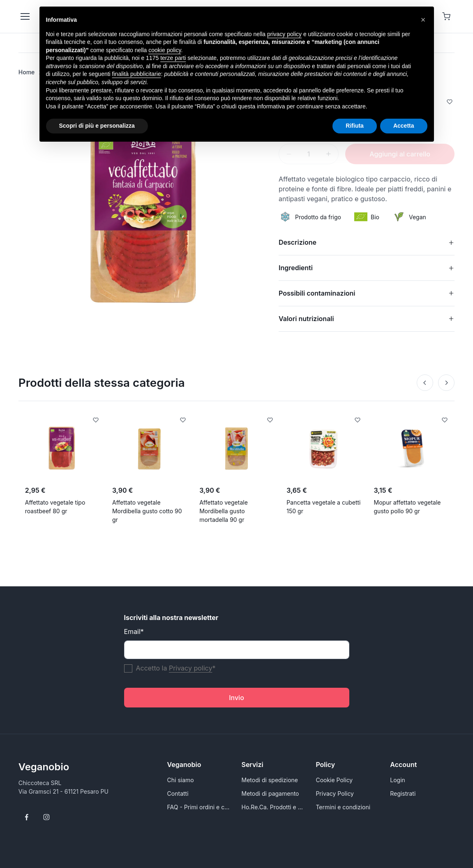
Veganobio (44, 767)
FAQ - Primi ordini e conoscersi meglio (200, 807)
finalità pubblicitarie (137, 74)
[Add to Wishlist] (450, 103)
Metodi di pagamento (270, 793)
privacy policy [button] (284, 34)
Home (27, 72)
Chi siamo (181, 780)
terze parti (173, 58)
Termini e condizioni (343, 807)
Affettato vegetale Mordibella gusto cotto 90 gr (147, 511)
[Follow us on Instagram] (46, 817)
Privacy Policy (335, 793)
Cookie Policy (334, 780)
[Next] (446, 383)
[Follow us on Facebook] (27, 817)
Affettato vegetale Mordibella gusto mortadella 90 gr (224, 511)
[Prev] (425, 383)
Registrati (403, 793)
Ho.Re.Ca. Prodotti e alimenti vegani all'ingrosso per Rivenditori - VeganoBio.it (274, 807)
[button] (423, 20)
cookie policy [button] (165, 50)
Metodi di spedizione (270, 780)
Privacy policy (190, 668)
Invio (236, 698)
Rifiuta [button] (355, 126)
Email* (134, 631)
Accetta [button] (404, 126)
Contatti (178, 793)
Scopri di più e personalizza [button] (97, 126)
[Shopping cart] (446, 16)
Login (398, 780)
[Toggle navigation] (25, 16)
